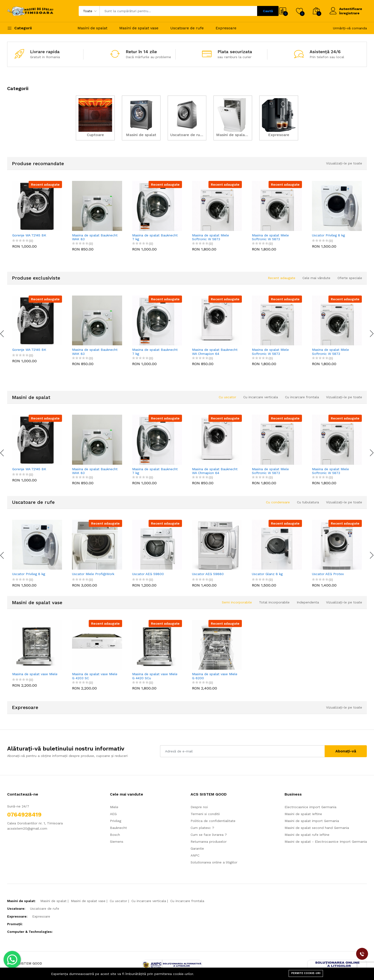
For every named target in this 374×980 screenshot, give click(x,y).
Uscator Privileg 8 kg (328, 235)
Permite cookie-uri (306, 973)
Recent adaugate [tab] (282, 278)
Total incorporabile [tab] (274, 602)
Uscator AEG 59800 (148, 574)
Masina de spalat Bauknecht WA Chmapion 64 (215, 352)
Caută (268, 11)
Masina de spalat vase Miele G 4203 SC (95, 676)
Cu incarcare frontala (187, 901)
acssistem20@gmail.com (27, 828)
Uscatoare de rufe (187, 28)
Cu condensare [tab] (278, 502)
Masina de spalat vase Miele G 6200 (215, 676)
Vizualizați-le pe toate (344, 163)
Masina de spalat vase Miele (35, 674)
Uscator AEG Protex (328, 574)
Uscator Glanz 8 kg (267, 574)
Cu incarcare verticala (149, 901)
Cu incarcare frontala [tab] (302, 397)
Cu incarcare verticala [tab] (261, 397)
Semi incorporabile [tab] (237, 602)
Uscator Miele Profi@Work (93, 574)
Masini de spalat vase (139, 28)
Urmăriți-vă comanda (350, 28)
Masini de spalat (92, 28)
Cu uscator (118, 901)
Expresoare (226, 28)
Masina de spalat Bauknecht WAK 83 (95, 237)
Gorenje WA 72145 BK (29, 235)
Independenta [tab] (308, 602)
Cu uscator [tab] (227, 397)
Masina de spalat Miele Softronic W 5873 (210, 237)
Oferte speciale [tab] (350, 278)
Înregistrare (349, 13)
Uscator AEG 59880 (208, 574)
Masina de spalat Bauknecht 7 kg (155, 237)
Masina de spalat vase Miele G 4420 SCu (155, 676)
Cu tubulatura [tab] (308, 502)
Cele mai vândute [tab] (316, 278)
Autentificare (351, 9)
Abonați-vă (346, 751)
